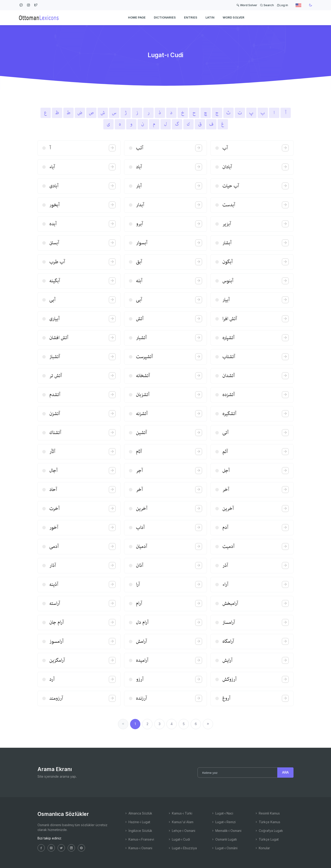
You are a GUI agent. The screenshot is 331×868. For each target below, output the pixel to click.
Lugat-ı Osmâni (224, 848)
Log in (282, 5)
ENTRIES (191, 17)
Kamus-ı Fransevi (139, 839)
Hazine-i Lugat (137, 822)
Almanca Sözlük (138, 813)
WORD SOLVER (234, 17)
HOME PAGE (137, 17)
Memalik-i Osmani (226, 831)
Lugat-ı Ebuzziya (182, 848)
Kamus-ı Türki (180, 813)
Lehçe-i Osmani (182, 831)
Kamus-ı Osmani (138, 848)
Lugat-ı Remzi (223, 822)
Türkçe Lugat (267, 839)
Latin (210, 17)
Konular (262, 848)
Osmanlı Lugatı (224, 839)
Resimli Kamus (267, 813)
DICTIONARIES (165, 17)
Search (267, 5)
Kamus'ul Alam (181, 822)
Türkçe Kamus (267, 822)
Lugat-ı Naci (222, 813)
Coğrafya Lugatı (269, 831)
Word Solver (247, 5)
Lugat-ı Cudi (179, 839)
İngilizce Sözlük (138, 831)
